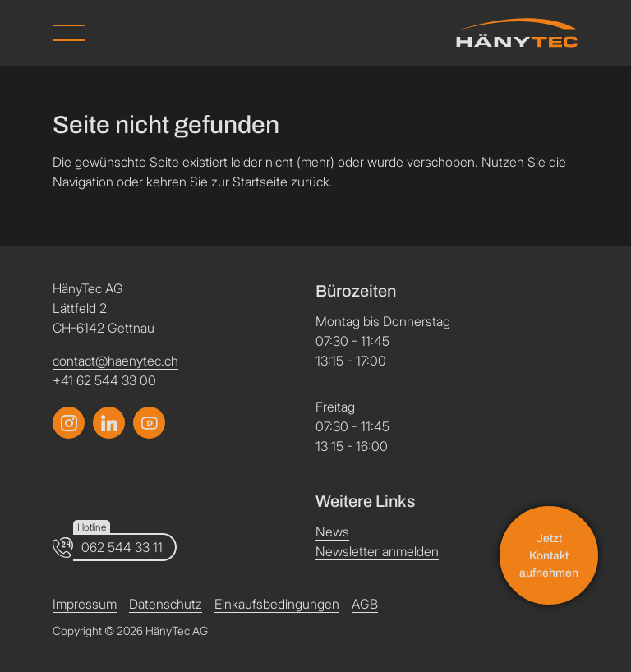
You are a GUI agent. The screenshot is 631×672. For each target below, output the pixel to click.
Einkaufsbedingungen (277, 604)
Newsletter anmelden (377, 551)
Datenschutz (166, 604)
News (332, 532)
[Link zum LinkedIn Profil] (149, 423)
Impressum (85, 604)
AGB (365, 604)
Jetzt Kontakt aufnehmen (549, 556)
